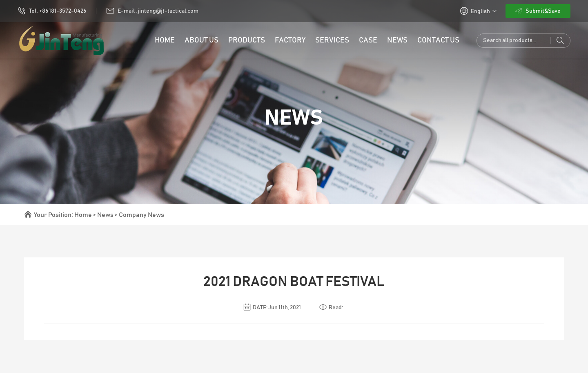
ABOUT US (202, 40)
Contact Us (438, 40)
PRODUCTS (247, 40)
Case (368, 40)
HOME (165, 40)
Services (332, 40)
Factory (290, 40)
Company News (141, 215)
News (397, 40)
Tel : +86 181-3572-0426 (52, 11)
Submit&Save (538, 11)
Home (83, 215)
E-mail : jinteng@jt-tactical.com (152, 11)
